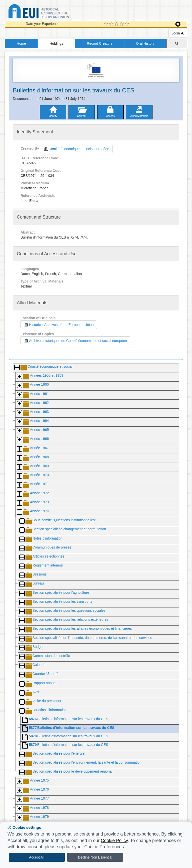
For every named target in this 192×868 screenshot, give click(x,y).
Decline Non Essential (95, 857)
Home (21, 43)
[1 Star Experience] (107, 24)
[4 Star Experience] (122, 24)
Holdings (56, 43)
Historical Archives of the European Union (59, 325)
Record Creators (100, 43)
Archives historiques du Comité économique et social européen (75, 341)
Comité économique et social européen (76, 149)
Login (178, 33)
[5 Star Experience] (128, 24)
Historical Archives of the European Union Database (53, 12)
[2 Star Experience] (112, 24)
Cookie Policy (114, 841)
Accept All (37, 857)
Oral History (145, 43)
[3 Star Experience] (117, 24)
